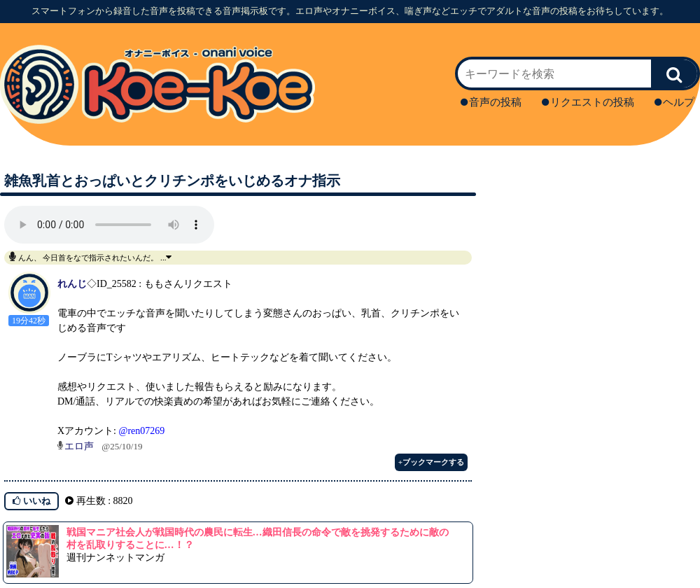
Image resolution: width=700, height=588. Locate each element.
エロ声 (79, 446)
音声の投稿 (491, 102)
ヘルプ (674, 102)
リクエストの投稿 (588, 102)
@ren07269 (142, 431)
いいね (31, 501)
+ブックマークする (431, 462)
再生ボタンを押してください (109, 225)
